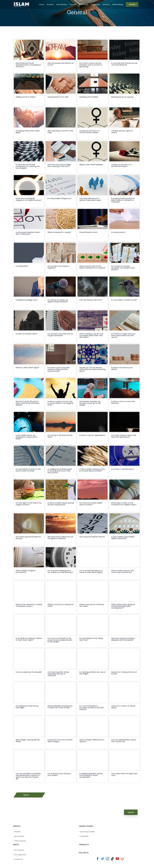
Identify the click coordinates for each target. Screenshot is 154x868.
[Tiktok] (112, 859)
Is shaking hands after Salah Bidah (28, 132)
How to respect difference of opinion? (92, 741)
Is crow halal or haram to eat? (124, 300)
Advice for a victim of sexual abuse (123, 707)
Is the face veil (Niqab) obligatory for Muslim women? (29, 199)
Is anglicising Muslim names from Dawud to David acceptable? (91, 775)
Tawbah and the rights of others (122, 132)
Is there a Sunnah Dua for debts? (122, 368)
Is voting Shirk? (22, 266)
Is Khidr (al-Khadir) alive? (26, 334)
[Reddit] (122, 859)
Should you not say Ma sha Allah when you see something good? (92, 369)
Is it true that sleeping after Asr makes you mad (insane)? (60, 571)
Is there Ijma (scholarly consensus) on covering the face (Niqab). (28, 166)
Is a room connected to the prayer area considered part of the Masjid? (60, 640)
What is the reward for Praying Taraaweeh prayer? (29, 605)
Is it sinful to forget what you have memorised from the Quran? (123, 336)
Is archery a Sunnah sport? (123, 469)
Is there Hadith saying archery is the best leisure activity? (92, 470)
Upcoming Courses (87, 832)
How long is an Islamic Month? (92, 537)
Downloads (84, 836)
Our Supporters (20, 855)
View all (131, 812)
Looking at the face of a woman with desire (121, 165)
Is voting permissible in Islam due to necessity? (28, 233)
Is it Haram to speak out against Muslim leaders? (58, 301)
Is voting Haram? (118, 232)
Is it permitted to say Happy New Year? (91, 639)
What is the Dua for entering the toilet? (92, 605)
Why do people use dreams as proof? (60, 64)
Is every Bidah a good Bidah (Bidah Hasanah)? (123, 538)
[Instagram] (107, 859)
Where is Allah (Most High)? (27, 368)
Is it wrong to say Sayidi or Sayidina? (59, 267)
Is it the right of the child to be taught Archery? (29, 504)
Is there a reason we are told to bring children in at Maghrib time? (60, 403)
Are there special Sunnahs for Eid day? (28, 538)
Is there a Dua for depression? (92, 435)
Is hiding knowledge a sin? (27, 300)
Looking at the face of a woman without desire (89, 132)
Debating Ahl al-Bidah (89, 97)
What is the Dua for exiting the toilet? (60, 605)
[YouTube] (117, 859)
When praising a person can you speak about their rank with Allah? (91, 336)
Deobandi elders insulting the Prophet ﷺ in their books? (60, 707)
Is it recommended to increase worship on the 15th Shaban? (92, 708)
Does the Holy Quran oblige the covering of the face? (59, 165)
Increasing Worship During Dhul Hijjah (27, 707)
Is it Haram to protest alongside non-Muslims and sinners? (123, 268)
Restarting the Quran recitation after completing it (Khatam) (28, 65)
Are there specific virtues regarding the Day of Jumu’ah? (58, 674)
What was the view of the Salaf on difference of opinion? (92, 267)
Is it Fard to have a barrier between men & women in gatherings (91, 65)
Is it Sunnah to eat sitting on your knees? (59, 774)
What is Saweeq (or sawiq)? (59, 232)
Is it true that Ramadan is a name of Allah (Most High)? (91, 571)
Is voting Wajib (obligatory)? (60, 198)
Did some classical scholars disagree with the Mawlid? (123, 639)
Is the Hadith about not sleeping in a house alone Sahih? (26, 437)
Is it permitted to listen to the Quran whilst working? (28, 470)
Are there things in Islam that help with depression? (124, 436)
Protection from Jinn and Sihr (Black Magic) (60, 741)
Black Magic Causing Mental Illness (28, 741)
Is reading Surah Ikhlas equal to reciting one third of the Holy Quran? (60, 471)
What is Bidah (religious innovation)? (26, 571)
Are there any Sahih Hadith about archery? (91, 504)
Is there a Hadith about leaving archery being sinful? (61, 504)
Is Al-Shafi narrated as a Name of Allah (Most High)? (29, 639)
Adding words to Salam (26, 97)
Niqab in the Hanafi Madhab (91, 165)
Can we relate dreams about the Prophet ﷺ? (124, 741)
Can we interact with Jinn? (91, 300)
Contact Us (19, 859)
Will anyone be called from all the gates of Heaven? (60, 538)
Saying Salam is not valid (58, 97)
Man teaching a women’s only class (60, 132)
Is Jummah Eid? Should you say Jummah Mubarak (124, 64)
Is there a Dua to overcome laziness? (123, 402)
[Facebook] (98, 859)
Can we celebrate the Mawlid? (29, 672)
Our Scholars (19, 850)
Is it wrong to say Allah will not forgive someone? (60, 335)
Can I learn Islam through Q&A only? (124, 774)
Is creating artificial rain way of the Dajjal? (92, 673)
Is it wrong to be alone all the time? (60, 436)
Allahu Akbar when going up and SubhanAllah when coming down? (123, 606)
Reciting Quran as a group (122, 97)
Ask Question (19, 836)
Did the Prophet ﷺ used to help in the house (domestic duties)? (28, 403)
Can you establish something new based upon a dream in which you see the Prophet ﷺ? (28, 776)
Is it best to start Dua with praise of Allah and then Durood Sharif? (59, 369)
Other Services (20, 841)
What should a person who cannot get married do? (123, 571)
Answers (17, 832)
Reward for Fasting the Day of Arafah (124, 673)
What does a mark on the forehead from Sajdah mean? (124, 504)
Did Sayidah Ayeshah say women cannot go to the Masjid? (90, 403)
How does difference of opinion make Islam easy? (90, 199)
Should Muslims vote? (88, 232)
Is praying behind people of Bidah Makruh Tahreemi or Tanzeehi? (123, 200)
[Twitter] (103, 859)
